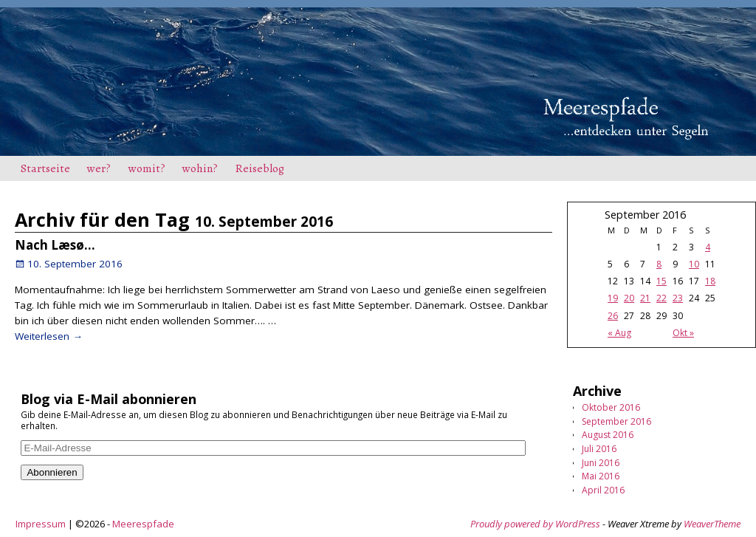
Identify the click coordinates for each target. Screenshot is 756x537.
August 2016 (608, 435)
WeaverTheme (712, 524)
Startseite (45, 168)
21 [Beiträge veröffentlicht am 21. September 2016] (645, 298)
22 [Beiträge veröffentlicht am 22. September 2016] (661, 298)
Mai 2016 (601, 476)
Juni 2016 (601, 463)
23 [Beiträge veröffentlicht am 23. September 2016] (678, 298)
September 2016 (616, 421)
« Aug (619, 333)
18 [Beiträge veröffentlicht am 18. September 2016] (710, 281)
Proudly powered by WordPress (535, 524)
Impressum (41, 524)
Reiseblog (260, 168)
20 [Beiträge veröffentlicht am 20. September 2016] (629, 298)
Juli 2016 (599, 449)
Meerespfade (143, 524)
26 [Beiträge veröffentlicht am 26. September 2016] (613, 316)
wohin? (200, 168)
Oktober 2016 (611, 407)
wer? (99, 168)
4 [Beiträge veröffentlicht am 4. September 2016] (708, 247)
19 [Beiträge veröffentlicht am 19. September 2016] (613, 298)
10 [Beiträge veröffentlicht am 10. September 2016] (694, 264)
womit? (147, 168)
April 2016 (603, 490)
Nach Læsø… (55, 245)
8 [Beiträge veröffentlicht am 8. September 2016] (659, 264)
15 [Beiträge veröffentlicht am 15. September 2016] (661, 281)
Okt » (683, 333)
